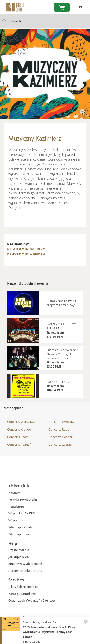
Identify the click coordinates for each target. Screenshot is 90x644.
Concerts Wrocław (61, 422)
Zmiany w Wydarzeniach (26, 564)
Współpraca (17, 521)
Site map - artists (21, 527)
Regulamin (16, 507)
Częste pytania (19, 550)
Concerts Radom (60, 429)
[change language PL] (80, 7)
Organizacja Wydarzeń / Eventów (32, 601)
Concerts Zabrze (60, 445)
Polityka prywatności (23, 500)
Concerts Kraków (19, 429)
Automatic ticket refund (25, 571)
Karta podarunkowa (22, 594)
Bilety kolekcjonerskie (23, 587)
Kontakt (14, 493)
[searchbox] (45, 21)
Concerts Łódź (17, 437)
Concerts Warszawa (21, 422)
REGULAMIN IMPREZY (26, 249)
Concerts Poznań (19, 445)
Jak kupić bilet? (19, 557)
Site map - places (21, 534)
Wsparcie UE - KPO (22, 514)
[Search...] (4, 21)
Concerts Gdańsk (61, 437)
